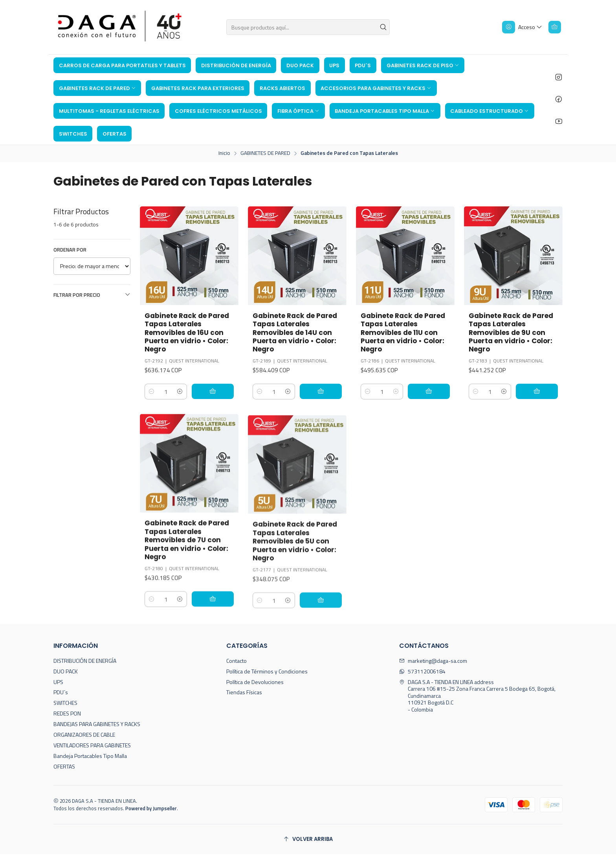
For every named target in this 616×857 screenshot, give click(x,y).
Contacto (236, 664)
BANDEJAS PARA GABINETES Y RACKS (97, 727)
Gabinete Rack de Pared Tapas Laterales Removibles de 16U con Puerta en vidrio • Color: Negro (189, 333)
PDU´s (61, 696)
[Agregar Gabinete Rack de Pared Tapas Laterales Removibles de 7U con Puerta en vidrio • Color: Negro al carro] (216, 640)
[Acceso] (521, 27)
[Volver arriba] (308, 842)
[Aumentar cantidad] (187, 393)
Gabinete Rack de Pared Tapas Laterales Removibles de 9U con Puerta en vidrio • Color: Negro (513, 333)
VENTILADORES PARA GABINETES (92, 748)
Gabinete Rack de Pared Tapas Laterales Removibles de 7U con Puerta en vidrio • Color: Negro (189, 580)
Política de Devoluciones (255, 685)
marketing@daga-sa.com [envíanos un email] (433, 664)
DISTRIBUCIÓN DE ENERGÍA (85, 664)
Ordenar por (70, 250)
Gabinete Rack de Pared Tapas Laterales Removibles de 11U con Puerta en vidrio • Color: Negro (405, 333)
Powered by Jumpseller (151, 811)
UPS (58, 685)
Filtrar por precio (92, 295)
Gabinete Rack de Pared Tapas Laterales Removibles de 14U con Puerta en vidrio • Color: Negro (297, 333)
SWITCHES (65, 706)
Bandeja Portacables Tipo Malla (90, 759)
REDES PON (67, 716)
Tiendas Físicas (244, 696)
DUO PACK (66, 674)
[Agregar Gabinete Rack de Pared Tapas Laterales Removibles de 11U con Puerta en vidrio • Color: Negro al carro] (432, 393)
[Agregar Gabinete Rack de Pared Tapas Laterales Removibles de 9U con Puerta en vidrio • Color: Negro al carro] (540, 393)
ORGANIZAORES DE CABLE (84, 738)
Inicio (224, 153)
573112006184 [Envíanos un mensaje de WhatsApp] (422, 674)
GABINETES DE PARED (265, 153)
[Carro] (554, 27)
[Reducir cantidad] (152, 393)
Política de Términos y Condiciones (267, 674)
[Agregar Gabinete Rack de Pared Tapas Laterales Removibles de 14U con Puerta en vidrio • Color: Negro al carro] (324, 393)
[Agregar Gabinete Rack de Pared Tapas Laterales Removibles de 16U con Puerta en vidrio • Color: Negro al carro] (216, 393)
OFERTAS (64, 770)
